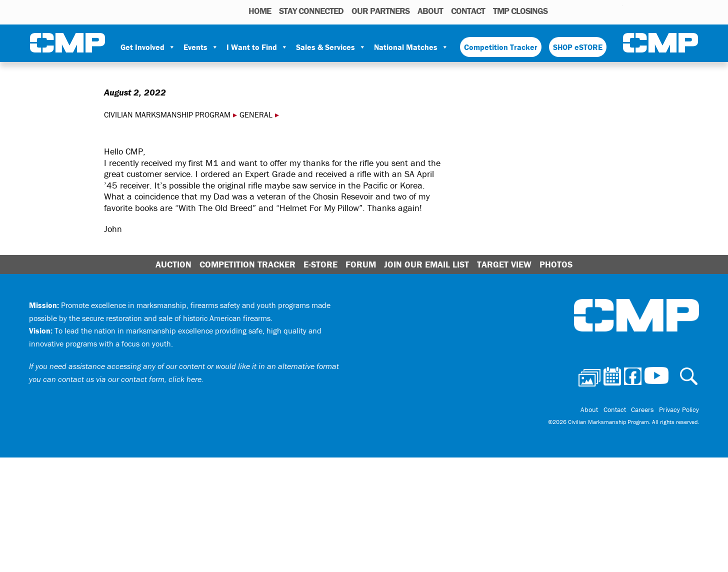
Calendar (575, 10)
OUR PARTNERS (380, 11)
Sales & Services (331, 47)
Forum (361, 264)
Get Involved (148, 47)
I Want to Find (257, 47)
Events (201, 47)
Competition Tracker (501, 47)
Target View (504, 264)
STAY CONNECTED (311, 11)
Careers (642, 409)
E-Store (320, 264)
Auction (173, 264)
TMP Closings (520, 11)
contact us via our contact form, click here (130, 379)
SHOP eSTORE (578, 47)
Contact (468, 11)
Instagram (602, 10)
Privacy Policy (679, 409)
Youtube (616, 10)
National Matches (411, 47)
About (430, 11)
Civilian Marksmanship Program (67, 43)
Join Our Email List (426, 264)
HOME (260, 11)
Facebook (589, 10)
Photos (559, 10)
